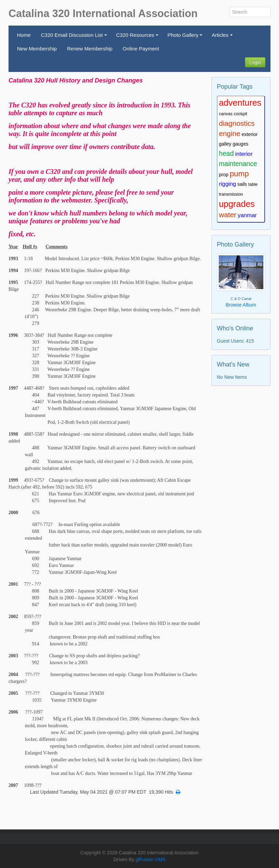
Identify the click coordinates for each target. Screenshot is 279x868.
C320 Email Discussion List (75, 37)
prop (224, 175)
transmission (231, 194)
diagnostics (237, 123)
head (227, 153)
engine (230, 133)
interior (244, 154)
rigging (228, 184)
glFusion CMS (151, 859)
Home (24, 35)
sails (242, 184)
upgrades (237, 204)
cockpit (240, 114)
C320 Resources (138, 37)
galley (225, 144)
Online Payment (141, 49)
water (228, 215)
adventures (240, 103)
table (253, 184)
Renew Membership (90, 49)
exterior (250, 134)
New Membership (37, 49)
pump (239, 174)
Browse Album (241, 305)
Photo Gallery (186, 37)
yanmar (247, 215)
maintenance (238, 164)
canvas (226, 114)
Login (255, 62)
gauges (241, 144)
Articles (223, 37)
